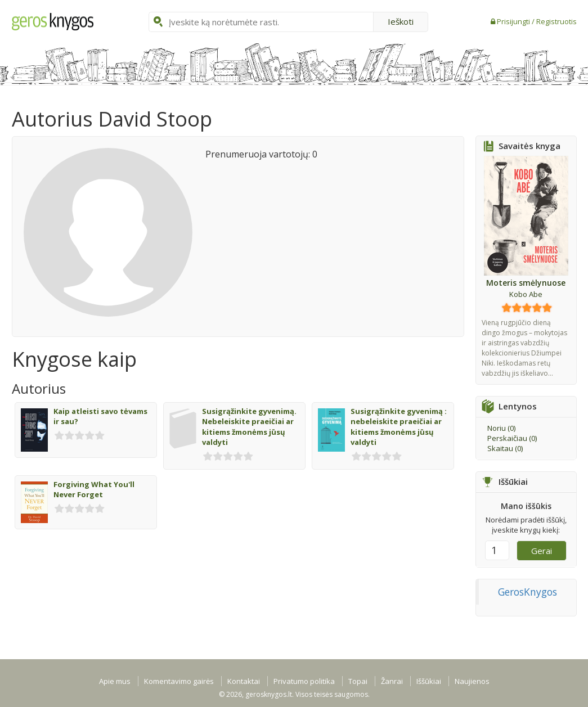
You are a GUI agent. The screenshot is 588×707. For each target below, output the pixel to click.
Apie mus (115, 681)
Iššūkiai (429, 681)
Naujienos (472, 681)
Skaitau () (505, 448)
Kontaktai (244, 681)
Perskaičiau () (512, 438)
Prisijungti (514, 21)
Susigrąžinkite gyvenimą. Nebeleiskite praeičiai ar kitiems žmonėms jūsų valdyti (249, 427)
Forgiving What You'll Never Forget (94, 490)
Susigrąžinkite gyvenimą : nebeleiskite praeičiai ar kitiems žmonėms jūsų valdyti (399, 427)
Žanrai (392, 681)
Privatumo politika (304, 681)
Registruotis (556, 21)
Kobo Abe (526, 294)
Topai (358, 681)
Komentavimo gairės (179, 681)
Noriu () (501, 428)
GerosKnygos (528, 592)
